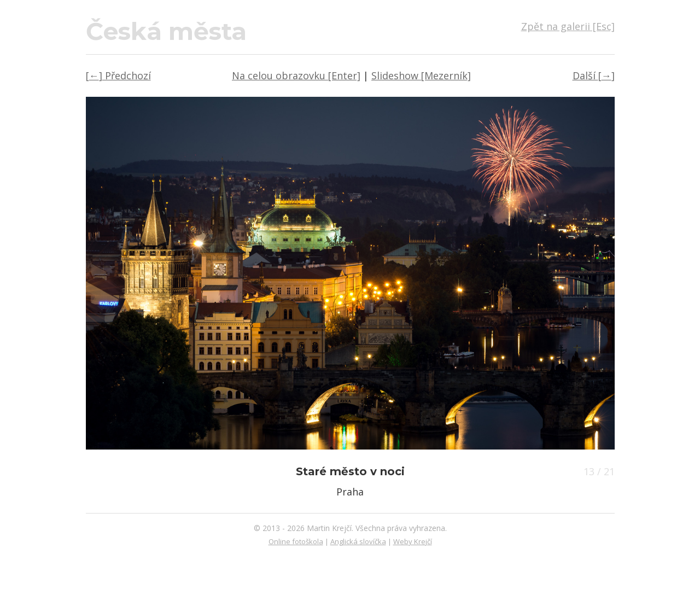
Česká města (166, 31)
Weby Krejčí (413, 541)
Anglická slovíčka (358, 541)
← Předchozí (118, 75)
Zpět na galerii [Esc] (568, 26)
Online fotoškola (296, 541)
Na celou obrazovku (296, 75)
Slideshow (421, 75)
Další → (594, 75)
